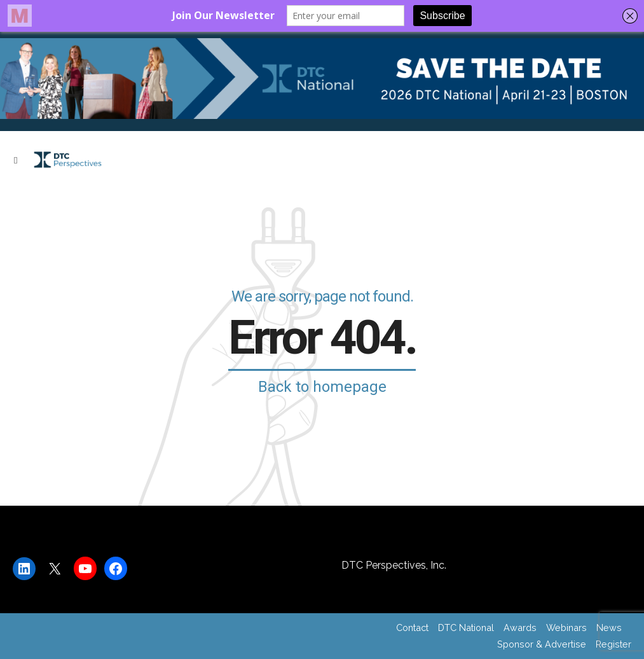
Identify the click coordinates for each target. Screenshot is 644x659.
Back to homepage (322, 387)
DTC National (466, 628)
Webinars (566, 628)
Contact (412, 628)
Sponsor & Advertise (542, 644)
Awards (520, 628)
